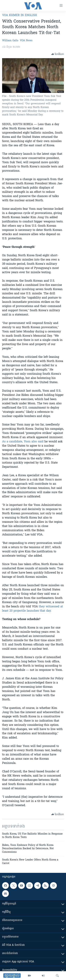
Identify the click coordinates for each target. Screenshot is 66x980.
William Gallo (10, 41)
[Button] (58, 54)
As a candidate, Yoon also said (23, 442)
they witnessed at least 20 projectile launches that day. (32, 609)
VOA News (26, 41)
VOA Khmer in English (20, 15)
